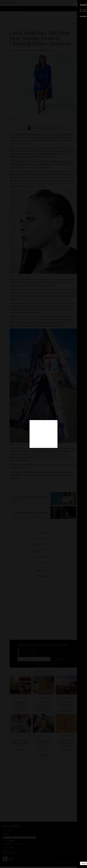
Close (80, 5)
